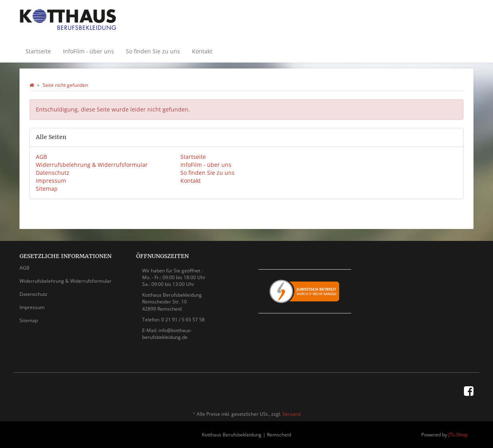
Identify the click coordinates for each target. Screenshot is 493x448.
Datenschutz (53, 173)
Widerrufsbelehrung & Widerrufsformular (92, 165)
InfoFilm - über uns (88, 51)
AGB (41, 157)
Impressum (51, 181)
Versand (291, 414)
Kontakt (202, 51)
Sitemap (47, 189)
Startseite (38, 51)
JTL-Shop (458, 435)
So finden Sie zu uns (153, 51)
